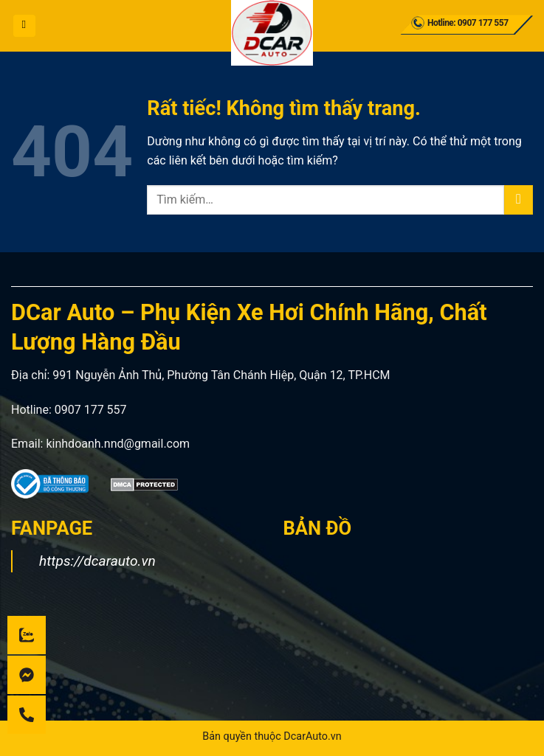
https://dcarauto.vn (97, 561)
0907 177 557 (91, 410)
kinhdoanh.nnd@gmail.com (118, 444)
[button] (24, 26)
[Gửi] (519, 200)
